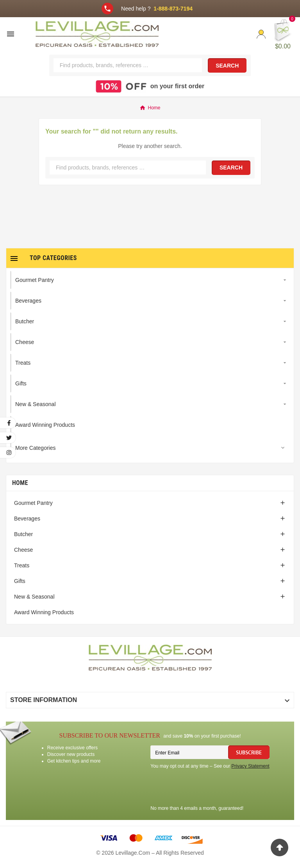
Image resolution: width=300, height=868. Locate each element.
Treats (22, 565)
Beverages (27, 519)
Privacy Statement (250, 766)
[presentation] (210, 788)
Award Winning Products (44, 612)
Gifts (20, 581)
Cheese (23, 550)
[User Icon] (261, 34)
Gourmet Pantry (33, 503)
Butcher (23, 534)
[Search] (128, 65)
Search (227, 66)
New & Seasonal (34, 597)
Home (20, 483)
